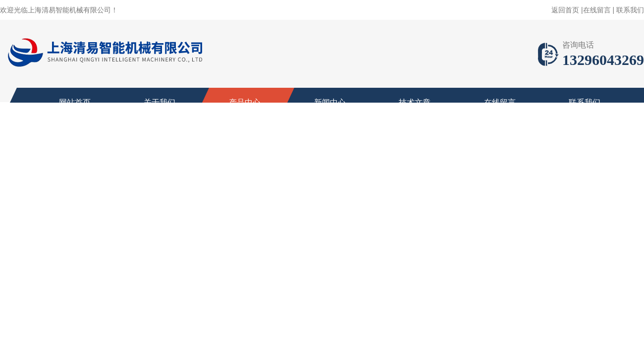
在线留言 (597, 10)
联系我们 (630, 10)
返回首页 (565, 10)
